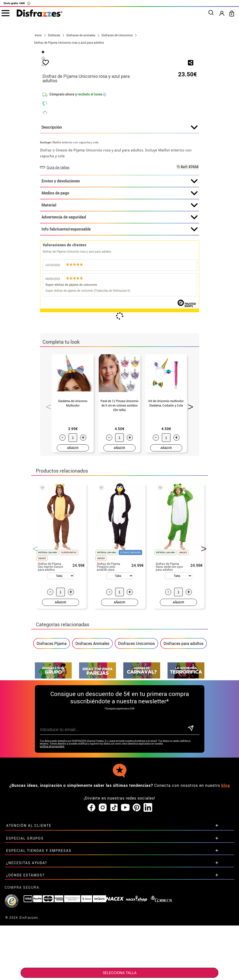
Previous (47, 521)
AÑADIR (73, 563)
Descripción (120, 243)
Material (120, 321)
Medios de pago (120, 309)
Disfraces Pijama (52, 759)
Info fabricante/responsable (120, 345)
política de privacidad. (52, 862)
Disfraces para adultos (183, 759)
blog (226, 901)
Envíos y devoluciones (120, 297)
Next (189, 521)
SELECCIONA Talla (120, 973)
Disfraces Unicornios (136, 759)
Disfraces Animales (92, 759)
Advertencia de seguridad (120, 333)
